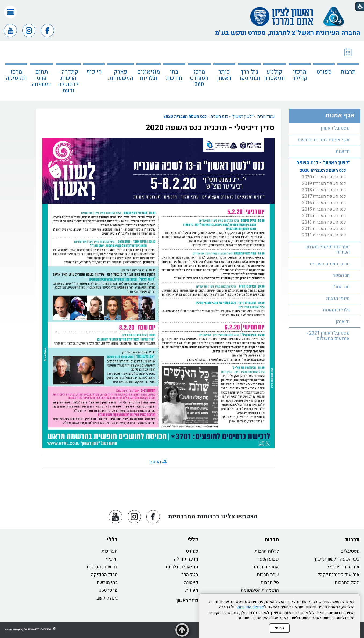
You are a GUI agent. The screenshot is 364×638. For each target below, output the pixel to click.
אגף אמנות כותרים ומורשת (324, 140)
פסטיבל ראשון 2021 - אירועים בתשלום (328, 336)
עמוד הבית (266, 116)
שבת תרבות (268, 575)
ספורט (324, 72)
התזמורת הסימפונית (260, 590)
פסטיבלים (350, 551)
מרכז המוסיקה (16, 75)
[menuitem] (348, 71)
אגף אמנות (340, 115)
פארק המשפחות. (121, 75)
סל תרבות (270, 582)
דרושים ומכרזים (102, 567)
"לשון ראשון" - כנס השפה (232, 116)
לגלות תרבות (267, 551)
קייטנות (191, 582)
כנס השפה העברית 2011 (324, 235)
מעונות (192, 590)
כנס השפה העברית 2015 (324, 209)
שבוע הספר (268, 559)
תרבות (348, 72)
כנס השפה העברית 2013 (324, 222)
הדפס (155, 462)
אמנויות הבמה (266, 567)
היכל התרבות (347, 582)
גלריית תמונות (336, 310)
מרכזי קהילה (300, 75)
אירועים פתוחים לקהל (338, 575)
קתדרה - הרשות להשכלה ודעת (68, 81)
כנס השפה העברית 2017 (324, 196)
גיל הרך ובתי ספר (249, 75)
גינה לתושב (107, 598)
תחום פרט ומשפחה (42, 78)
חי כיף (94, 72)
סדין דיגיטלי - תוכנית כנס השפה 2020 (210, 128)
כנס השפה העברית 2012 (324, 229)
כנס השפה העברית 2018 (324, 190)
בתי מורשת (174, 75)
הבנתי (279, 628)
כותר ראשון (224, 75)
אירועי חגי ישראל (343, 567)
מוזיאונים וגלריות (148, 75)
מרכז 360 (108, 590)
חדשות (343, 151)
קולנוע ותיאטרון (275, 75)
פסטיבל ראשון (335, 128)
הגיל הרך (190, 575)
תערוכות (110, 551)
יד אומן (343, 322)
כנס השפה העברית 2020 (185, 116)
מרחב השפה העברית (330, 264)
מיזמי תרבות (338, 298)
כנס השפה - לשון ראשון (337, 559)
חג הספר (341, 275)
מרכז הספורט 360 (199, 78)
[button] (10, 12)
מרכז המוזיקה (104, 575)
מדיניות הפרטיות (251, 607)
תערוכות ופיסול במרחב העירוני (328, 249)
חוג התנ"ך (340, 287)
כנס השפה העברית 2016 (324, 203)
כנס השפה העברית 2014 (324, 216)
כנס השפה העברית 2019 (324, 183)
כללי (193, 540)
